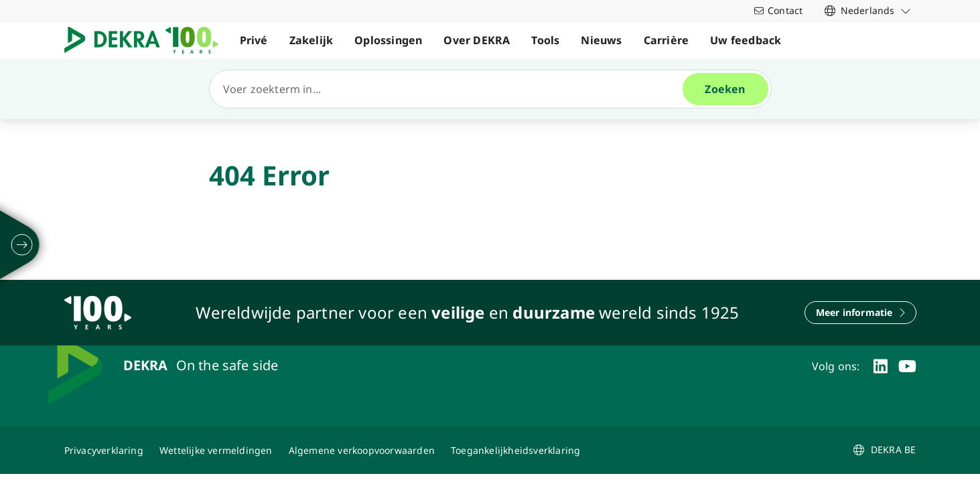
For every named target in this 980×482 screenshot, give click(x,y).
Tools (545, 40)
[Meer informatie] (860, 313)
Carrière (667, 40)
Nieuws (601, 40)
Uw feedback (746, 40)
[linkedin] (881, 366)
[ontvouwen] (22, 245)
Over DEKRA (477, 40)
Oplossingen (388, 40)
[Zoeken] (451, 89)
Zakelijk (311, 40)
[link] (868, 10)
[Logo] (147, 40)
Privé (254, 40)
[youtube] (907, 366)
